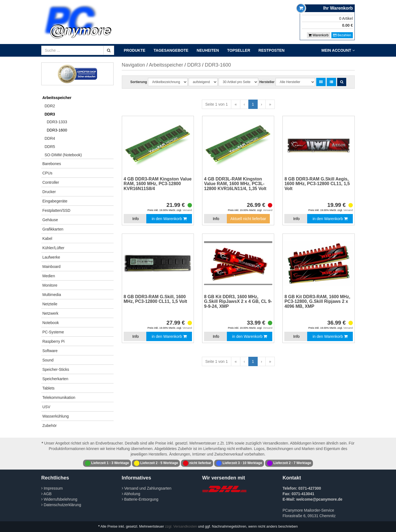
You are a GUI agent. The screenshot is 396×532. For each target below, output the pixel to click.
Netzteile (50, 304)
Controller (51, 182)
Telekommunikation (59, 397)
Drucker (49, 192)
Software (50, 351)
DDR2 (50, 106)
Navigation (134, 65)
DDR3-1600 (57, 130)
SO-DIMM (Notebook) (63, 155)
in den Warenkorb (169, 219)
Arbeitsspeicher (57, 98)
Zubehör (50, 426)
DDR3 (50, 114)
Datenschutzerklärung (61, 505)
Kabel (47, 238)
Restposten (272, 50)
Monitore (50, 285)
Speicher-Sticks (56, 369)
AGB (46, 494)
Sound (48, 360)
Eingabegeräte (55, 201)
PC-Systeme (53, 332)
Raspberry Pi (53, 341)
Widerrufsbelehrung (59, 499)
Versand (187, 210)
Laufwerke (51, 257)
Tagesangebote (171, 50)
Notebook (51, 323)
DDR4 (50, 138)
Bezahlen (342, 35)
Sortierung (139, 82)
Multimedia (52, 295)
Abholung (131, 494)
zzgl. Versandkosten (181, 526)
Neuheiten (208, 50)
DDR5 (50, 147)
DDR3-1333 (57, 122)
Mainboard (51, 267)
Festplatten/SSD (56, 210)
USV (46, 407)
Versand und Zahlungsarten (147, 488)
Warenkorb (319, 35)
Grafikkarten (53, 229)
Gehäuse (50, 220)
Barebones (52, 164)
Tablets (48, 388)
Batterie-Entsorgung (140, 499)
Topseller (239, 50)
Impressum (52, 488)
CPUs (47, 173)
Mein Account (338, 50)
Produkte (135, 50)
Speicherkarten (55, 379)
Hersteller (267, 82)
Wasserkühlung (56, 416)
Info (135, 219)
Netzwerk (50, 313)
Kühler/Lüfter (53, 248)
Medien (49, 276)
